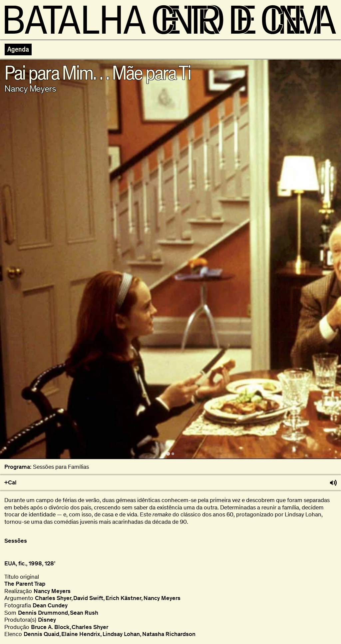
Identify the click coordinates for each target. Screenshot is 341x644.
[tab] (168, 454)
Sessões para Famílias (61, 467)
